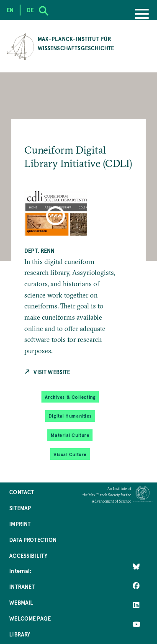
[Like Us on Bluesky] (136, 567)
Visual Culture (70, 454)
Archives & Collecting (70, 397)
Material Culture (70, 435)
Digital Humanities (70, 416)
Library (20, 634)
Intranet (22, 586)
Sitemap (20, 508)
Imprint (20, 524)
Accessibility (28, 555)
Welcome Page (30, 618)
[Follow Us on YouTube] (136, 624)
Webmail (21, 602)
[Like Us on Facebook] (136, 586)
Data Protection (33, 540)
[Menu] (142, 15)
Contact (22, 492)
